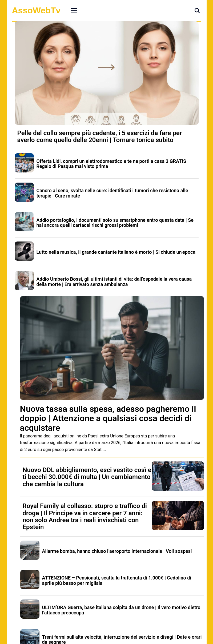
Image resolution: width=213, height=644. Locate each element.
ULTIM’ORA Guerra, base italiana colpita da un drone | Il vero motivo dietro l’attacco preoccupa (121, 610)
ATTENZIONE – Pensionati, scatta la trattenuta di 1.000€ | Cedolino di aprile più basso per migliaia (117, 580)
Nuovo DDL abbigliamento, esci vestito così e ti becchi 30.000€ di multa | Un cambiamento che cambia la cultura (87, 477)
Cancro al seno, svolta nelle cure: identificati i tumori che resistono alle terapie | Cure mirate (112, 193)
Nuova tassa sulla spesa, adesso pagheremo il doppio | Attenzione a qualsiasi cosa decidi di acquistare (108, 418)
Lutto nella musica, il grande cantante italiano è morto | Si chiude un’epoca (116, 252)
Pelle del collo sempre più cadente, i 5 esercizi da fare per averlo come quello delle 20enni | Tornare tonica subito (100, 136)
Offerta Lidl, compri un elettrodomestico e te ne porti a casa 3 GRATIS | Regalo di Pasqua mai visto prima (113, 164)
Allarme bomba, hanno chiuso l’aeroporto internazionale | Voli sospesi (117, 551)
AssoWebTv (36, 10)
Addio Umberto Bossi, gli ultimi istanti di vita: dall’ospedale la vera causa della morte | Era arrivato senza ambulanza (114, 282)
